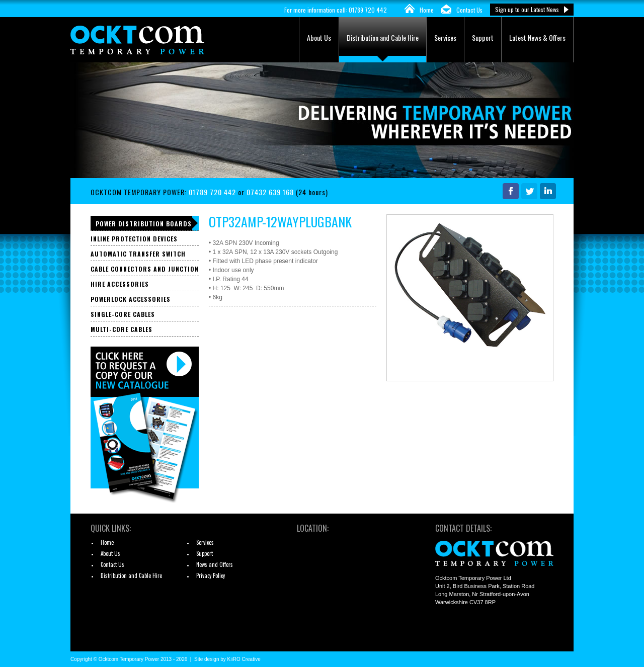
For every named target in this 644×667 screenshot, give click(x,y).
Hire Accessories (120, 284)
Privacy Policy (211, 575)
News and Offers (215, 564)
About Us (319, 37)
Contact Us (469, 10)
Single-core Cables (123, 314)
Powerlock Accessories (131, 299)
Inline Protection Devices (134, 239)
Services (445, 37)
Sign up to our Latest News (527, 9)
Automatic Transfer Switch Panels (138, 255)
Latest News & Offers (537, 37)
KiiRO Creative (244, 659)
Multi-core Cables (122, 329)
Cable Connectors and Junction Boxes (145, 270)
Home (427, 10)
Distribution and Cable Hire (383, 37)
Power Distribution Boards (144, 224)
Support (483, 37)
